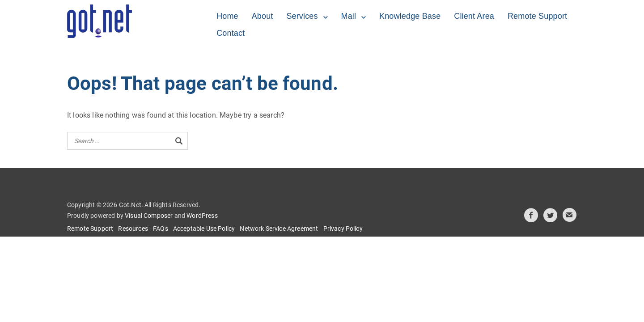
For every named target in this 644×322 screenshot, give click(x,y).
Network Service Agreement (279, 229)
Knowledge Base (410, 16)
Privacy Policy (343, 229)
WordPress (202, 216)
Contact (231, 33)
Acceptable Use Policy (204, 229)
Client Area (474, 16)
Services (302, 16)
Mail (349, 16)
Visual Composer (149, 216)
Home (227, 16)
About (263, 16)
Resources (133, 229)
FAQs (161, 229)
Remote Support (537, 16)
